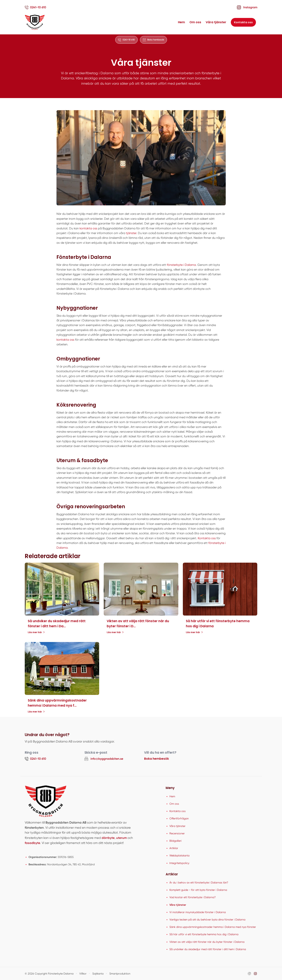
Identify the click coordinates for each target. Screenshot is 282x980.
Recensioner (177, 833)
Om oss (195, 22)
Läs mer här (36, 632)
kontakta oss (88, 228)
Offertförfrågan (179, 818)
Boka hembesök (156, 759)
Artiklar (174, 848)
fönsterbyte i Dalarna (181, 265)
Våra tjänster (216, 22)
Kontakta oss (243, 22)
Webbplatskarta (179, 855)
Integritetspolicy (179, 863)
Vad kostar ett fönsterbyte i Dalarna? (193, 897)
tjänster (131, 233)
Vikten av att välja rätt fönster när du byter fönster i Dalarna (207, 942)
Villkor (83, 974)
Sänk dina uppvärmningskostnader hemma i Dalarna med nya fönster (213, 927)
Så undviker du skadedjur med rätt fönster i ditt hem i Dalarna (208, 949)
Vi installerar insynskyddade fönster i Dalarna (198, 912)
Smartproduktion (120, 974)
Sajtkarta (98, 974)
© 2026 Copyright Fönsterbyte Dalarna (49, 974)
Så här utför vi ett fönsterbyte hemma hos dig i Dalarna (204, 934)
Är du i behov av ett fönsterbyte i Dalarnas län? (199, 883)
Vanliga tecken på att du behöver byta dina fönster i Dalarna (207, 920)
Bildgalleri (175, 841)
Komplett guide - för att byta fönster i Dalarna (198, 890)
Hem (181, 22)
